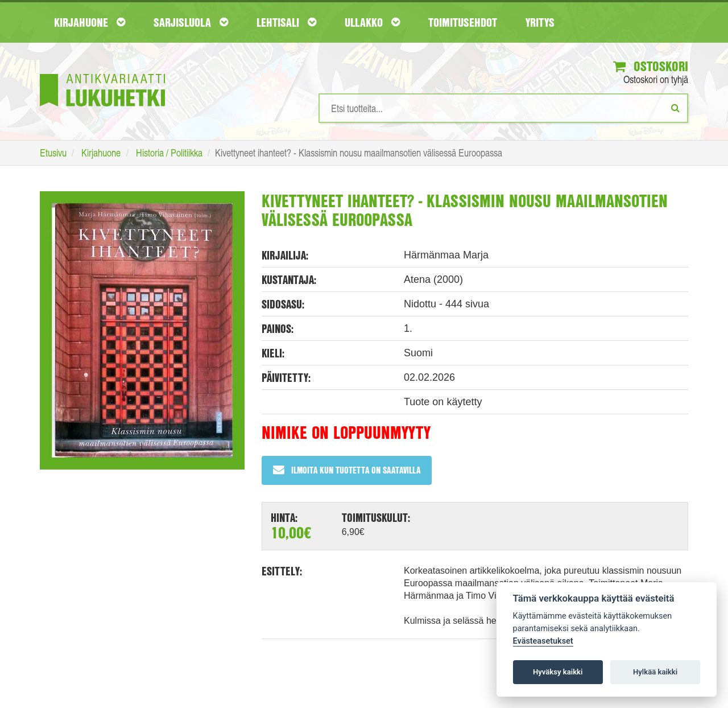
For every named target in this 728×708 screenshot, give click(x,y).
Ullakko (372, 22)
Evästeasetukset (543, 641)
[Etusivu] (102, 73)
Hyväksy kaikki (558, 672)
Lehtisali (286, 22)
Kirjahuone (90, 22)
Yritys (540, 22)
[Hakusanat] (503, 109)
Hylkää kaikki (655, 672)
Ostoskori (650, 67)
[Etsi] (675, 108)
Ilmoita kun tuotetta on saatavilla (347, 470)
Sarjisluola (191, 22)
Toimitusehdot (463, 22)
